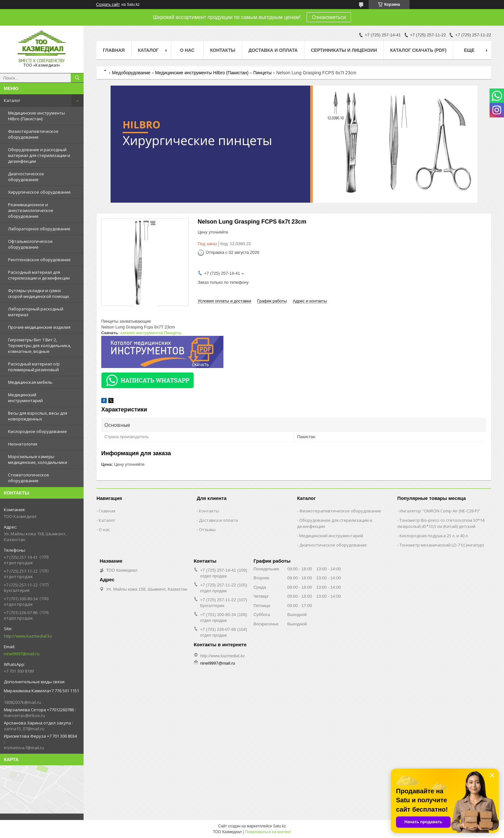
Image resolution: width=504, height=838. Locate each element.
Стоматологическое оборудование (29, 478)
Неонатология (23, 444)
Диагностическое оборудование (26, 177)
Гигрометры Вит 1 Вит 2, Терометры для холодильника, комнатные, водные (40, 345)
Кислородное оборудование (37, 431)
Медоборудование (131, 73)
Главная (114, 50)
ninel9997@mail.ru (22, 654)
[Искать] (77, 78)
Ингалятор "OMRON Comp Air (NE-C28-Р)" (440, 511)
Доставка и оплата (273, 50)
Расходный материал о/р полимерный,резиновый (34, 367)
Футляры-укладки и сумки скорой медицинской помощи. (39, 293)
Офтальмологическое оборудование (30, 244)
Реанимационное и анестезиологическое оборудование (31, 210)
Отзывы (207, 530)
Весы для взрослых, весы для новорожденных (38, 416)
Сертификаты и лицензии (344, 50)
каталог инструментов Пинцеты (151, 333)
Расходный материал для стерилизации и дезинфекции (39, 275)
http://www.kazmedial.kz (28, 636)
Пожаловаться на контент (268, 832)
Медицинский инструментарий (25, 398)
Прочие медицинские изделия (39, 327)
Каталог (12, 100)
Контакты (222, 50)
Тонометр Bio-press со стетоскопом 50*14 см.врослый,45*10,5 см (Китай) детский (441, 523)
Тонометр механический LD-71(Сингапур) (442, 545)
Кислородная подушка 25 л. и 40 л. (434, 536)
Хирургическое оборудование (39, 192)
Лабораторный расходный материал (36, 312)
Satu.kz (279, 826)
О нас (187, 50)
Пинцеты (262, 73)
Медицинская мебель (30, 382)
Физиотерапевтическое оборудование (33, 134)
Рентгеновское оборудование (39, 260)
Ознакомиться (329, 17)
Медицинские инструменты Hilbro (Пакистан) (36, 116)
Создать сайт (108, 5)
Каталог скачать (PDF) (418, 50)
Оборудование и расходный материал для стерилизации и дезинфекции (39, 155)
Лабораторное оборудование (39, 229)
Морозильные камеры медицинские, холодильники (38, 459)
